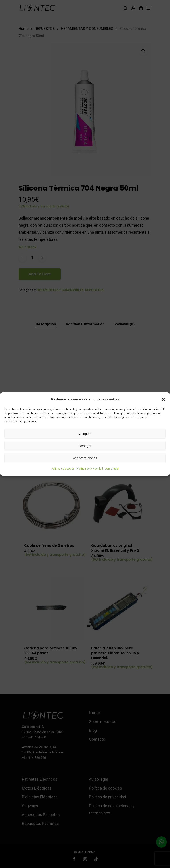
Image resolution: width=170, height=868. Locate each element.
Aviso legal (112, 469)
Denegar (85, 446)
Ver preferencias (85, 458)
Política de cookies (63, 469)
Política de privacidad (90, 469)
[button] (163, 399)
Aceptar (85, 434)
